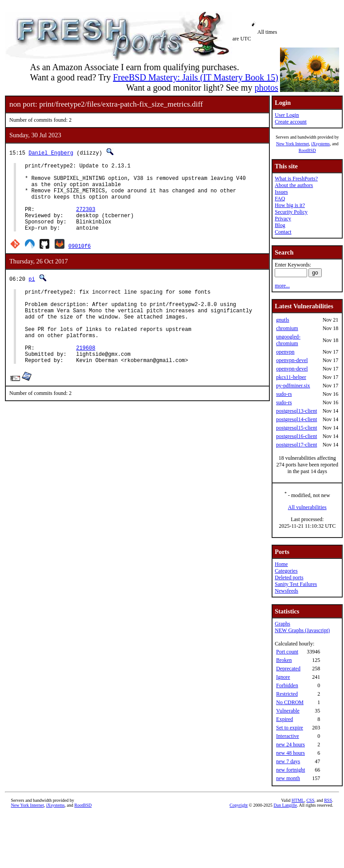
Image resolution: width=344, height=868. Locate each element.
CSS (310, 800)
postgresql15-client (296, 428)
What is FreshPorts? (296, 179)
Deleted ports (289, 577)
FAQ (280, 199)
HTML (298, 800)
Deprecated (288, 669)
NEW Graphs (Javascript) (302, 630)
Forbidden (287, 685)
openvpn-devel (292, 360)
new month (288, 778)
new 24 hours (290, 745)
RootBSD (307, 150)
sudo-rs (284, 394)
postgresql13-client (296, 411)
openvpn (285, 352)
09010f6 (80, 261)
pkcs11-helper (291, 377)
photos (266, 88)
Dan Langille (285, 805)
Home (281, 564)
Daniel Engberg (51, 153)
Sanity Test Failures (296, 584)
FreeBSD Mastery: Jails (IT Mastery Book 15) (196, 77)
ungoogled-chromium (288, 340)
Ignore (283, 677)
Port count (287, 652)
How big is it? (290, 205)
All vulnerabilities (307, 507)
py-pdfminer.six (293, 386)
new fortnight (290, 770)
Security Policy (291, 212)
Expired (284, 719)
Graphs (282, 624)
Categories (286, 571)
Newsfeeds (286, 591)
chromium (287, 328)
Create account (291, 122)
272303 (86, 220)
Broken (284, 660)
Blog (280, 225)
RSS (328, 800)
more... (282, 286)
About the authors (294, 185)
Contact (283, 232)
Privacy (283, 219)
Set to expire (290, 728)
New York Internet (292, 144)
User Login (287, 115)
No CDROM (290, 702)
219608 (86, 376)
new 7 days (288, 761)
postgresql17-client (296, 445)
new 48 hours (290, 753)
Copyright (239, 805)
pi (32, 293)
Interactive (287, 736)
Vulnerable (288, 711)
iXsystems (320, 144)
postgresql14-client (296, 419)
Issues (281, 192)
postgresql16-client (296, 436)
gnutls (282, 320)
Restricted (287, 694)
